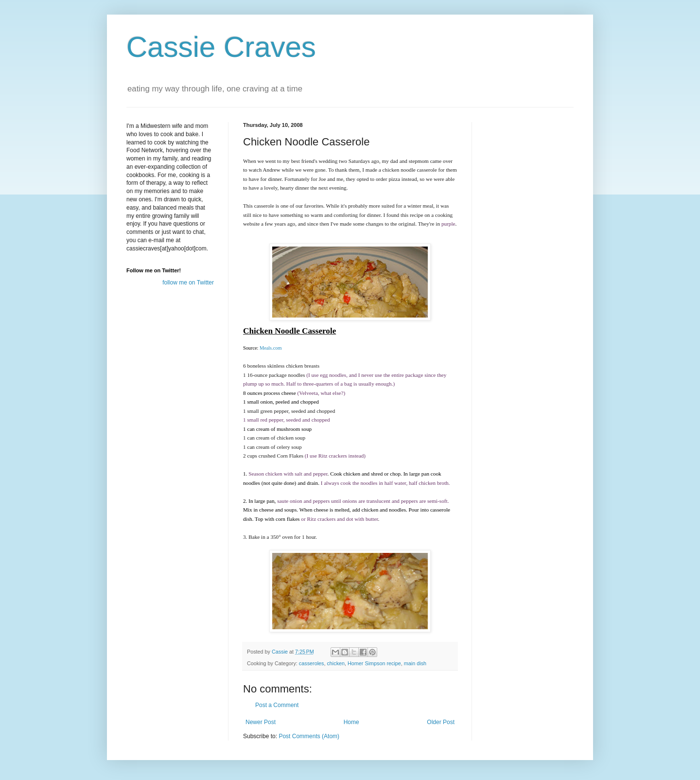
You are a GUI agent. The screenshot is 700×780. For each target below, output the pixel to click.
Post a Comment (277, 705)
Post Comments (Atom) (309, 736)
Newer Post (261, 722)
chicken (336, 663)
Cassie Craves (221, 47)
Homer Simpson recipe (374, 663)
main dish (415, 663)
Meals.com (271, 348)
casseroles (312, 663)
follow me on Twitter (188, 283)
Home (351, 722)
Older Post (441, 722)
